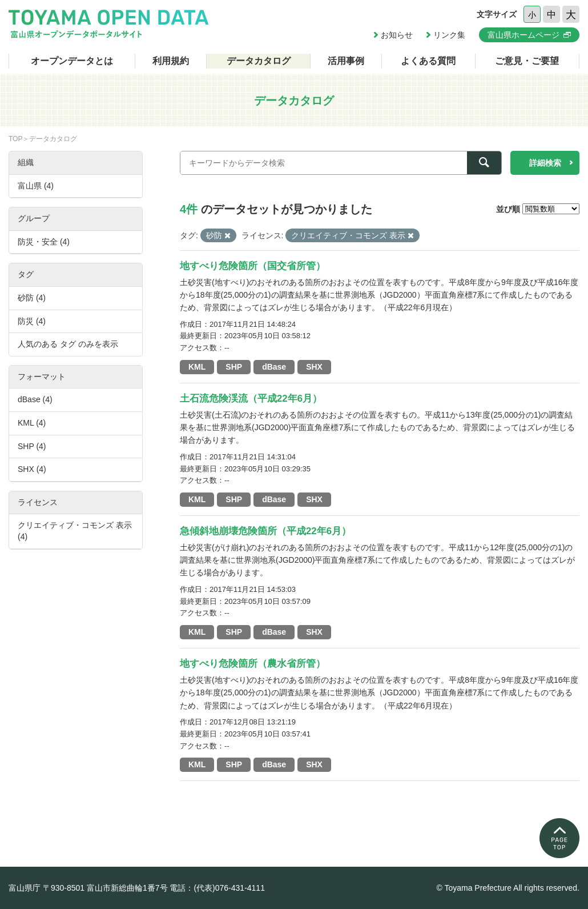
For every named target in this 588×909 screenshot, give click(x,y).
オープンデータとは (72, 61)
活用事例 (346, 61)
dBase (274, 367)
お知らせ (397, 35)
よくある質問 (428, 61)
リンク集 (449, 35)
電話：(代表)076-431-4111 (217, 888)
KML (197, 367)
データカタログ (259, 61)
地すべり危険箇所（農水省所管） (253, 664)
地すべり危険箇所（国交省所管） (253, 266)
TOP (15, 139)
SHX (314, 367)
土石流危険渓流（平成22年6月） (251, 399)
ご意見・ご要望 (527, 61)
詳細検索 (545, 163)
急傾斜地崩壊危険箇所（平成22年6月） (265, 531)
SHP (234, 367)
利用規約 (171, 61)
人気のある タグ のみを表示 (68, 344)
